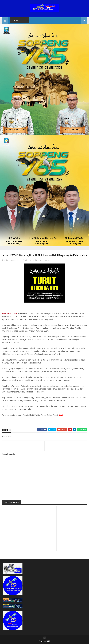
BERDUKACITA (43, 260)
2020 (48, 641)
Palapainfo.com (9, 313)
